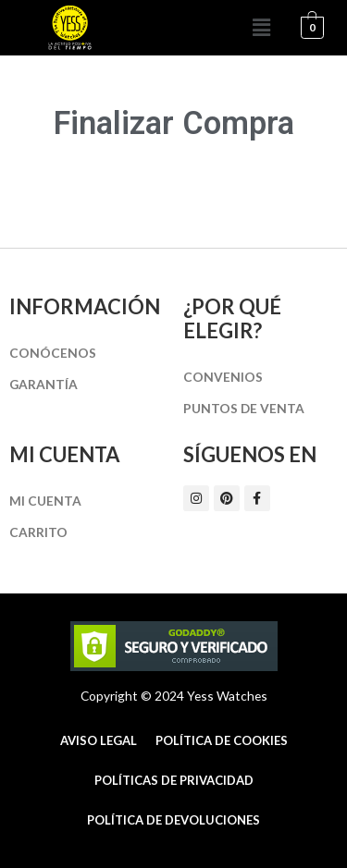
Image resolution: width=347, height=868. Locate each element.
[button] (262, 27)
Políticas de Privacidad (174, 780)
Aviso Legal (99, 740)
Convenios (223, 377)
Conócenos (53, 353)
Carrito (38, 532)
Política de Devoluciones (173, 820)
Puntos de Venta (244, 408)
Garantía (43, 384)
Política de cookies (222, 740)
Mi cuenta (45, 501)
